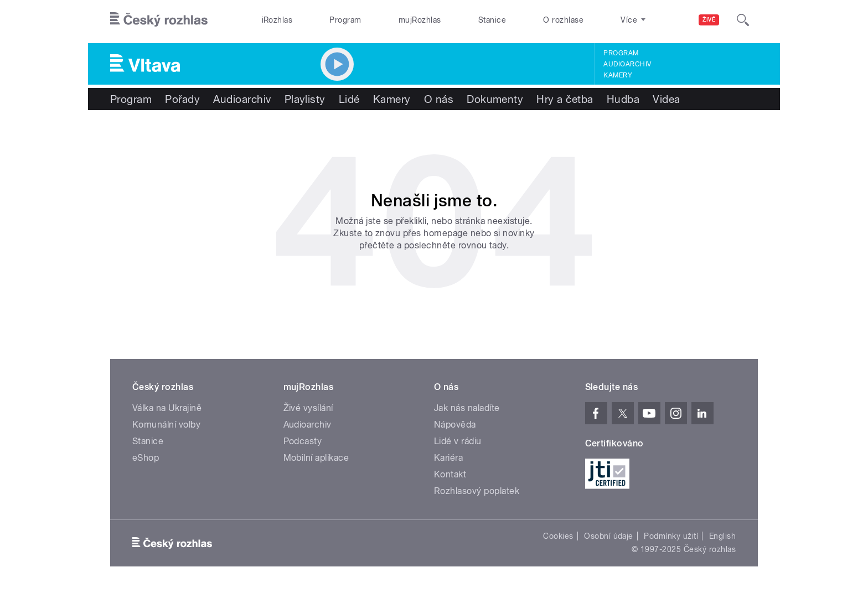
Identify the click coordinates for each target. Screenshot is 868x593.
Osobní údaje (609, 536)
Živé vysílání (308, 408)
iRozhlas (277, 20)
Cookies (558, 536)
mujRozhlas (420, 20)
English (722, 536)
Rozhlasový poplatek (477, 491)
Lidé (349, 99)
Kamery (618, 75)
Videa (666, 99)
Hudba (623, 99)
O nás (439, 99)
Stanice (492, 20)
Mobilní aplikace (316, 458)
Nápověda (455, 425)
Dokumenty (495, 99)
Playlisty (305, 99)
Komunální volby (166, 425)
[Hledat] (743, 20)
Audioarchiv (627, 64)
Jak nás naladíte (467, 408)
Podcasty (303, 441)
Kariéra (448, 458)
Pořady (182, 99)
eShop (146, 458)
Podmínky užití (671, 536)
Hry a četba (565, 99)
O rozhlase (563, 20)
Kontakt (450, 474)
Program (345, 20)
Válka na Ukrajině (167, 408)
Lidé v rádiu (458, 441)
